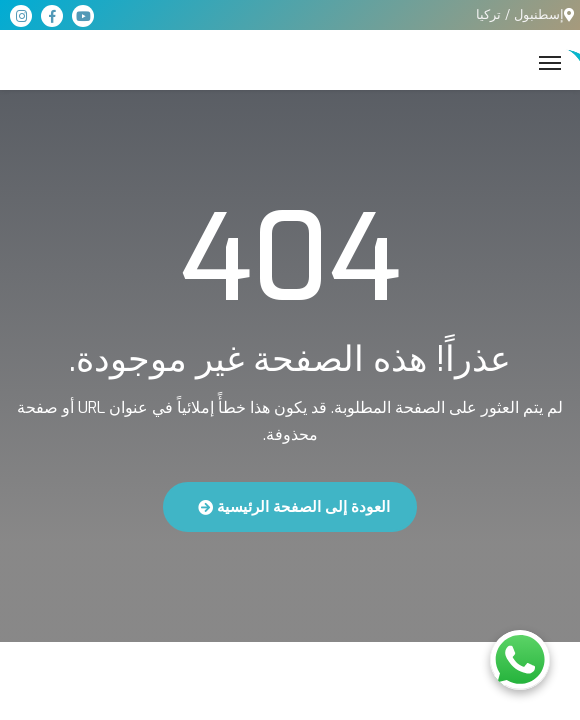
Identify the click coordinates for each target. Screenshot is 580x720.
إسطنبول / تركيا (520, 14)
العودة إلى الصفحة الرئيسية (294, 507)
